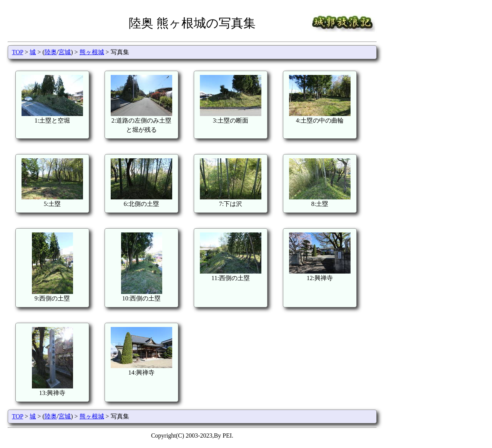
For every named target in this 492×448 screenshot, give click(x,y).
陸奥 (51, 52)
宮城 (65, 52)
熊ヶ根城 (92, 52)
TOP (17, 52)
